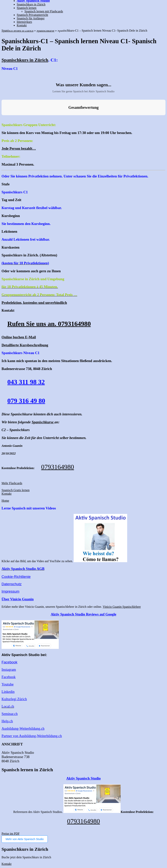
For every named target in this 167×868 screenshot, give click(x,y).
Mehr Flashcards (12, 483)
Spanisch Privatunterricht (32, 15)
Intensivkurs (24, 22)
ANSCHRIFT (12, 744)
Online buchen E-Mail (19, 337)
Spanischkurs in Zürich (31, 4)
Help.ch (7, 721)
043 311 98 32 (26, 382)
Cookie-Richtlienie (16, 577)
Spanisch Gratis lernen (16, 490)
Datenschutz (12, 584)
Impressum (10, 591)
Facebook (9, 662)
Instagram (9, 670)
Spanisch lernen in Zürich (17, 31)
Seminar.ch (10, 714)
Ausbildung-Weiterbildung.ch (23, 728)
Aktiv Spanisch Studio (83, 778)
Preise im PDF (11, 834)
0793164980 (58, 467)
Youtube (8, 684)
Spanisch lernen (27, 8)
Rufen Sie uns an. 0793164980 (49, 324)
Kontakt (22, 25)
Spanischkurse (45, 31)
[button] (3, 119)
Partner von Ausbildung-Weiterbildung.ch (32, 736)
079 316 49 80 (26, 401)
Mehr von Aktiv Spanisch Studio (25, 839)
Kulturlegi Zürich (14, 699)
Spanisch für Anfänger (31, 18)
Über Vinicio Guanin (18, 599)
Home (5, 501)
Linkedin (8, 692)
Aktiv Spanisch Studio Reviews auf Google (83, 614)
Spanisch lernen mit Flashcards (44, 11)
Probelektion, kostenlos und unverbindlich (34, 303)
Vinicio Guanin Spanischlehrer (122, 607)
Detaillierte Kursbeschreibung (25, 345)
